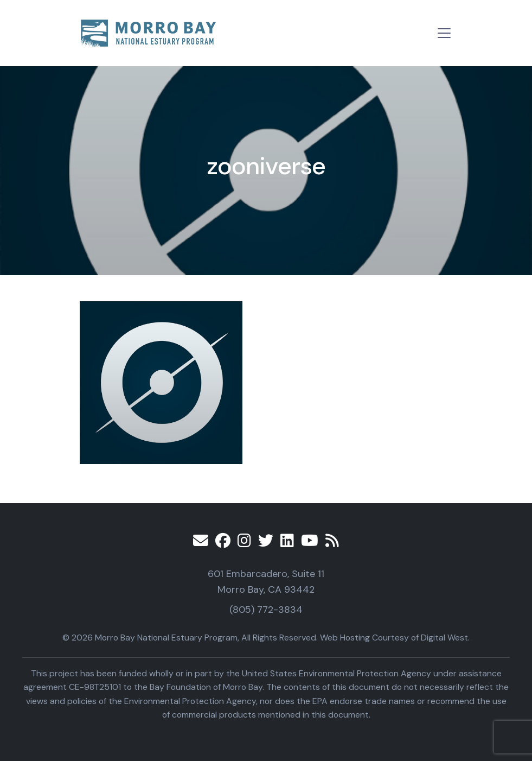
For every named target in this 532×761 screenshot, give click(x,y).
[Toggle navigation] (444, 33)
